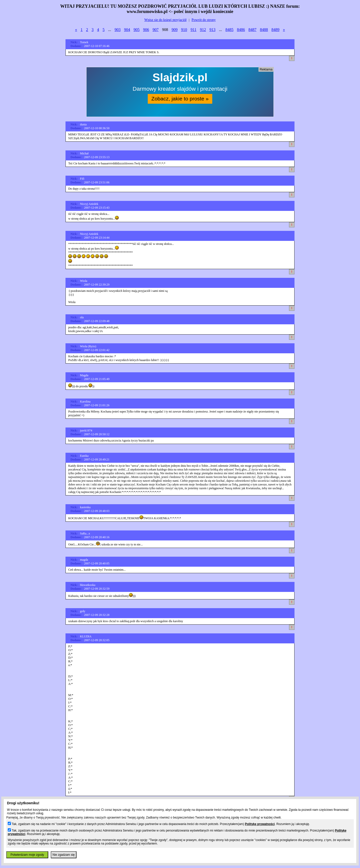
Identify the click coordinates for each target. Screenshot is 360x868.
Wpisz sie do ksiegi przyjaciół (165, 20)
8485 (229, 30)
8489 (275, 30)
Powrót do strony (203, 20)
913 (212, 30)
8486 (241, 30)
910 (184, 30)
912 (203, 30)
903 (117, 30)
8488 (264, 30)
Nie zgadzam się (64, 855)
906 (146, 30)
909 (174, 30)
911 (193, 30)
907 (155, 30)
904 (127, 30)
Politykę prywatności (260, 824)
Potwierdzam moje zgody (27, 855)
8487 (252, 30)
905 (136, 30)
